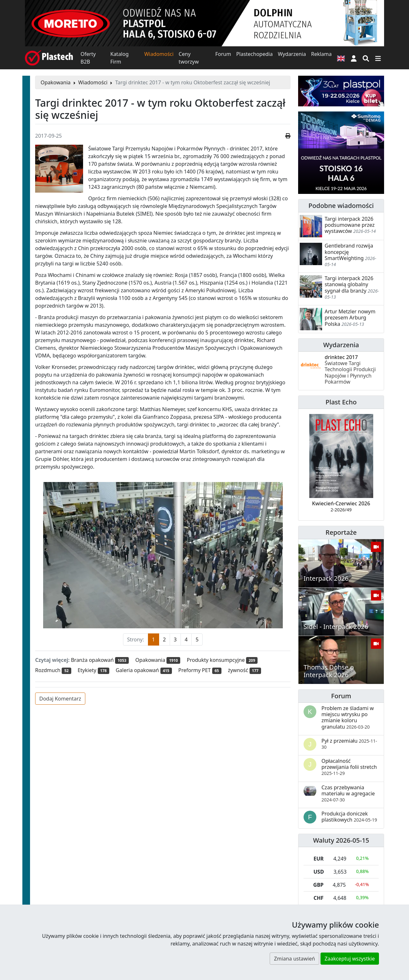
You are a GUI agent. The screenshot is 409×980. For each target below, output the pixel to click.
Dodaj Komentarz (60, 699)
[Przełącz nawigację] (378, 58)
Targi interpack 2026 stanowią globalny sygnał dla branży (349, 284)
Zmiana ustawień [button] (294, 959)
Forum (223, 54)
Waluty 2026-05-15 (341, 840)
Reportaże (341, 532)
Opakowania (56, 82)
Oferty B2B (88, 58)
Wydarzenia (292, 54)
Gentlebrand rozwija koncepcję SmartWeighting (349, 252)
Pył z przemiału (349, 744)
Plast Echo (341, 402)
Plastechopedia (254, 54)
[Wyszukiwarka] (366, 58)
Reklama (321, 54)
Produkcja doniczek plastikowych (349, 817)
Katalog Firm (119, 58)
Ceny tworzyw (189, 58)
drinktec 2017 (350, 369)
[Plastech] (49, 58)
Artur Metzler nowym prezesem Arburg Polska (350, 318)
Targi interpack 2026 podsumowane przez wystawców (350, 225)
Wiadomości (159, 54)
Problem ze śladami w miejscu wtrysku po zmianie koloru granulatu (348, 717)
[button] (354, 58)
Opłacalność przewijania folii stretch (349, 767)
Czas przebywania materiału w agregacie (348, 793)
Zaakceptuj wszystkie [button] (350, 959)
